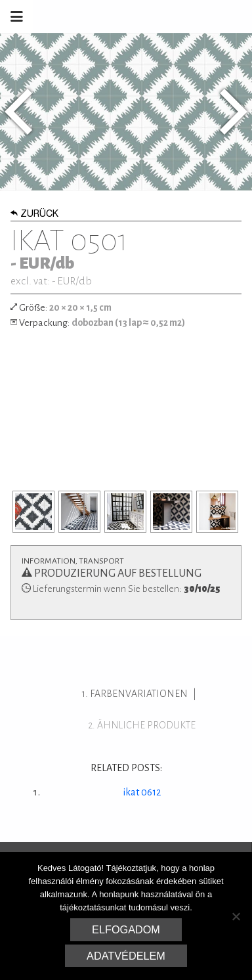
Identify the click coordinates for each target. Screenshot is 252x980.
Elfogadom (126, 929)
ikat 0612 (142, 792)
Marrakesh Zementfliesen (152, 16)
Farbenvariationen (139, 694)
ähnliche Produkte (146, 725)
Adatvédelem (126, 956)
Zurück (34, 215)
